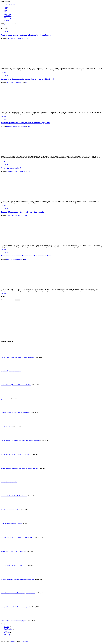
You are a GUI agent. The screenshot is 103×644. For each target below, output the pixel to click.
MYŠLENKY (7, 14)
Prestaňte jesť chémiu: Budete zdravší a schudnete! (14, 496)
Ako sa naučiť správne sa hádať (9, 482)
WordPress (25, 641)
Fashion (6, 7)
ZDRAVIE (7, 32)
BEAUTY (6, 633)
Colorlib (13, 641)
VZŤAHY (6, 628)
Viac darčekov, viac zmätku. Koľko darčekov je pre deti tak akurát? (18, 593)
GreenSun (6, 20)
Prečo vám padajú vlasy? (11, 168)
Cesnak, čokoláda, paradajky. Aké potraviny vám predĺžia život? (27, 79)
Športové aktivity (5, 399)
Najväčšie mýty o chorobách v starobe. (11, 371)
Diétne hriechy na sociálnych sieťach (10, 510)
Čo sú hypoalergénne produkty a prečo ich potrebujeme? (15, 413)
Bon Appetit (7, 13)
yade (27, 38)
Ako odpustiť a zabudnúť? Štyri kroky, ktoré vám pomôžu (16, 607)
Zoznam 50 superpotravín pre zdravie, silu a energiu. (22, 212)
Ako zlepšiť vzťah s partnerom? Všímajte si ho (13, 565)
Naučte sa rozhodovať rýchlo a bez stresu (11, 524)
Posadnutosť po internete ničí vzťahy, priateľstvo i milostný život (17, 579)
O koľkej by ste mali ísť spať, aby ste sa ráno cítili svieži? (16, 454)
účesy (5, 10)
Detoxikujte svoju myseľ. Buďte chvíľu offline (13, 551)
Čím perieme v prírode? (7, 426)
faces (5, 12)
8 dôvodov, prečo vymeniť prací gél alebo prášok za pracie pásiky (18, 357)
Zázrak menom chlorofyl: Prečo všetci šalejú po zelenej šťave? (26, 256)
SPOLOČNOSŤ (8, 630)
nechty (6, 9)
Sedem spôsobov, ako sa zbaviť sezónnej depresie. (14, 621)
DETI (5, 631)
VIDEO (6, 17)
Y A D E (3, 25)
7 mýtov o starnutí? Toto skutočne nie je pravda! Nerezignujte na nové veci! (20, 440)
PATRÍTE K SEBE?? (9, 4)
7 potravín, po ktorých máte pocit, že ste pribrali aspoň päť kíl (26, 35)
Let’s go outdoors (8, 19)
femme (6, 6)
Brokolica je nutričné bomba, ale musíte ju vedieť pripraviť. (26, 123)
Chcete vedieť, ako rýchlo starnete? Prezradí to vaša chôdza (16, 385)
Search (18, 300)
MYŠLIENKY (8, 16)
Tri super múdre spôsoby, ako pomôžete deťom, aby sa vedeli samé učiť (19, 468)
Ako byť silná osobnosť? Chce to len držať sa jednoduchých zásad (18, 537)
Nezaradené (7, 634)
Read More (4, 73)
